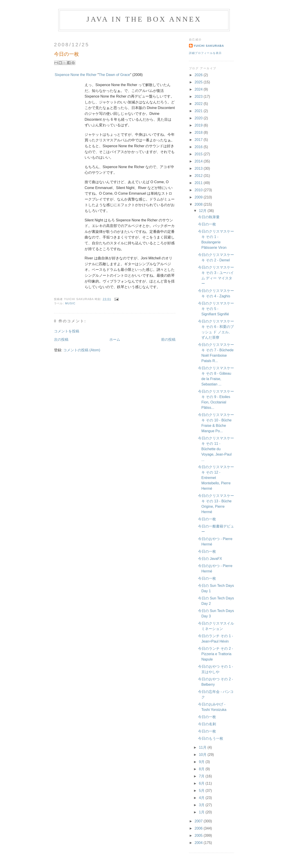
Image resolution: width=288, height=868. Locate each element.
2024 (199, 89)
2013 (199, 168)
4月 (202, 798)
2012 (199, 176)
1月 (202, 812)
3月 (202, 805)
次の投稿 (61, 339)
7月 (202, 776)
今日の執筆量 (209, 217)
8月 (202, 769)
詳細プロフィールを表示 (205, 53)
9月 (202, 762)
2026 (199, 75)
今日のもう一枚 (211, 738)
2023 (199, 97)
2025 (199, 82)
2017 (199, 140)
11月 (203, 747)
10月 (203, 755)
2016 (199, 147)
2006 (199, 828)
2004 (199, 843)
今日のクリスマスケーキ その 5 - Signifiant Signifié (216, 309)
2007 (199, 821)
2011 (199, 183)
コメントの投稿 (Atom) (82, 350)
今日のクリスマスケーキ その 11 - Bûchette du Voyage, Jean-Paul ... (216, 449)
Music (70, 303)
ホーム (115, 339)
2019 (199, 125)
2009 (199, 197)
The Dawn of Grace (114, 75)
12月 (203, 211)
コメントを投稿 (67, 331)
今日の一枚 (207, 224)
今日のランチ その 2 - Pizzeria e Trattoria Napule (216, 654)
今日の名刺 (207, 724)
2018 (199, 132)
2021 (199, 111)
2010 (199, 190)
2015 (199, 154)
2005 (199, 836)
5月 (202, 791)
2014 (199, 161)
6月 (202, 783)
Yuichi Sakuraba (209, 46)
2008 (199, 204)
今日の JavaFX (210, 559)
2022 (199, 104)
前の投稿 (168, 339)
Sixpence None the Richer (76, 75)
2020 (199, 118)
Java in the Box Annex (144, 19)
